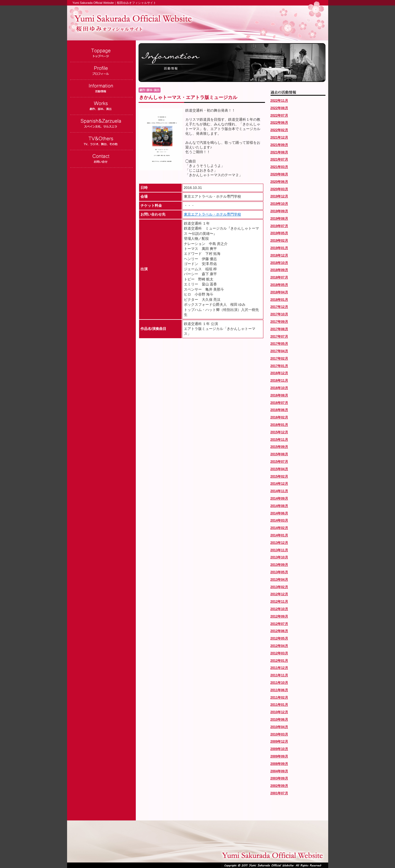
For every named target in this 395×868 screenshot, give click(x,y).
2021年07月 (279, 159)
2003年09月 (279, 778)
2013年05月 (279, 572)
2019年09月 (279, 211)
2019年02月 (279, 241)
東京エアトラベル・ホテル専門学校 (212, 214)
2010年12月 (279, 712)
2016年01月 (279, 425)
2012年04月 (279, 646)
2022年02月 (279, 130)
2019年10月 (279, 204)
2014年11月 (279, 491)
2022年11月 (279, 101)
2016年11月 (279, 381)
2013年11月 (279, 550)
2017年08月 (279, 329)
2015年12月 (279, 432)
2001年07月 (279, 793)
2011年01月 (279, 705)
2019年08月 (279, 219)
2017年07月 (279, 337)
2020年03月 (279, 189)
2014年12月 (279, 484)
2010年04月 (279, 727)
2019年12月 (279, 196)
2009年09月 (279, 756)
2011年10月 (279, 683)
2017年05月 (279, 344)
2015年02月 (279, 476)
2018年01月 (279, 300)
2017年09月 (279, 322)
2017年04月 (279, 351)
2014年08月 (279, 506)
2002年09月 (279, 786)
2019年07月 (279, 226)
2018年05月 (279, 285)
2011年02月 (279, 698)
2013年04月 (279, 580)
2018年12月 (279, 255)
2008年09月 (279, 764)
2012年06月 (279, 631)
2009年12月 (279, 742)
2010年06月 (279, 720)
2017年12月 (279, 307)
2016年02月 (279, 417)
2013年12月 (279, 543)
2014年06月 (279, 513)
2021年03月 (279, 167)
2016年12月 (279, 373)
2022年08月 (279, 108)
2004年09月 (279, 771)
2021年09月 (279, 145)
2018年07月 (279, 277)
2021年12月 (279, 137)
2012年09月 (279, 616)
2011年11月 (279, 675)
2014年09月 (279, 498)
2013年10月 (279, 557)
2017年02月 (279, 359)
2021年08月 (279, 152)
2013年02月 (279, 587)
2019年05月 (279, 233)
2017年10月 (279, 314)
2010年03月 (279, 734)
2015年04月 (279, 469)
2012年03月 (279, 653)
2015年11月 (279, 440)
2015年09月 (279, 447)
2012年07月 (279, 624)
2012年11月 (279, 602)
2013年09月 (279, 565)
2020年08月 (279, 174)
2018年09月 (279, 270)
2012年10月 (279, 609)
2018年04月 (279, 292)
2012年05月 (279, 638)
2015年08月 (279, 454)
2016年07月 (279, 403)
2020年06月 (279, 182)
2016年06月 (279, 410)
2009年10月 (279, 749)
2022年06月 (279, 123)
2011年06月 (279, 690)
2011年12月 (279, 668)
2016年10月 (279, 388)
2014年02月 (279, 528)
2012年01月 (279, 661)
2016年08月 (279, 395)
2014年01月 (279, 535)
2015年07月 (279, 462)
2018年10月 (279, 263)
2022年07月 (279, 115)
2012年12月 (279, 594)
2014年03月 (279, 520)
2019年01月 (279, 248)
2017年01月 (279, 366)
